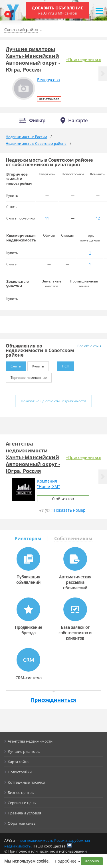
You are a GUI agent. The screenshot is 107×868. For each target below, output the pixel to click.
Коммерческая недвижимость (21, 238)
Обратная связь (22, 823)
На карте (78, 121)
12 (98, 218)
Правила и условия (24, 813)
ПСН (63, 365)
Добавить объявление (57, 10)
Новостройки (20, 772)
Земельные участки (18, 284)
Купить (36, 365)
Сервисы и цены (22, 803)
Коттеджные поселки (26, 782)
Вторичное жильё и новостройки (19, 179)
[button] (103, 74)
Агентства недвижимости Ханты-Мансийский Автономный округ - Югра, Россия (33, 457)
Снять (13, 365)
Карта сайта (18, 762)
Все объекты (89, 346)
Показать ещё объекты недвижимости (53, 401)
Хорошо (92, 861)
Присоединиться (53, 700)
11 (47, 218)
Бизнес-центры (21, 792)
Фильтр (37, 121)
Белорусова (49, 80)
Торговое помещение (26, 376)
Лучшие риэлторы (24, 751)
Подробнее (66, 861)
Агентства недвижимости (30, 741)
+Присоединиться (84, 59)
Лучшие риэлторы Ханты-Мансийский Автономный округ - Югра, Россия (33, 59)
